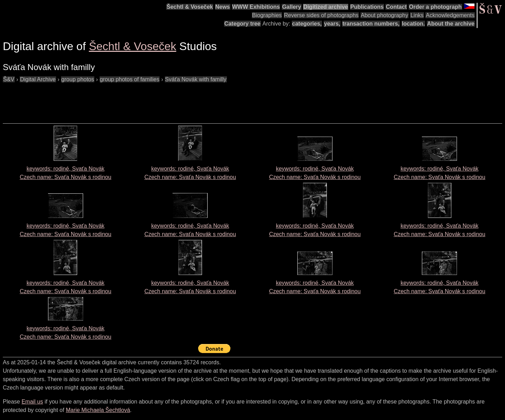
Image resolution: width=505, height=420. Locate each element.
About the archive (451, 24)
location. (413, 24)
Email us (32, 402)
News (223, 7)
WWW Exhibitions (256, 7)
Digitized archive (326, 7)
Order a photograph (435, 7)
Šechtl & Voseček (190, 7)
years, (332, 24)
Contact (396, 7)
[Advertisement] (130, 99)
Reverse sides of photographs (321, 15)
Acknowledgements (450, 15)
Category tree (243, 24)
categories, (307, 24)
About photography (385, 15)
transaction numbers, (371, 24)
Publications (367, 7)
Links (417, 15)
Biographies (267, 15)
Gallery (291, 7)
